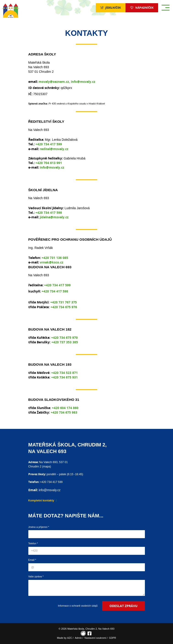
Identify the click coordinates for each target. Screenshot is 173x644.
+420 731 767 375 (64, 302)
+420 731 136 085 (55, 258)
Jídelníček (110, 8)
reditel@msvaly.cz (54, 149)
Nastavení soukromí (95, 638)
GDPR (113, 638)
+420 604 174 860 (65, 408)
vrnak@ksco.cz (52, 262)
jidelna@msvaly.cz (54, 217)
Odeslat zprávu (123, 606)
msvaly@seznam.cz (54, 82)
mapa (47, 466)
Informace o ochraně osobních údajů (77, 605)
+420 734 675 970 (64, 338)
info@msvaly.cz (83, 82)
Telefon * (33, 543)
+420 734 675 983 (64, 412)
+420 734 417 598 (49, 212)
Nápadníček (144, 8)
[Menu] (166, 8)
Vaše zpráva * (36, 576)
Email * (32, 560)
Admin (78, 638)
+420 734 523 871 (64, 373)
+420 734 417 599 (49, 144)
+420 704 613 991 (49, 163)
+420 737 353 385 (65, 342)
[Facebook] (90, 633)
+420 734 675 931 (64, 377)
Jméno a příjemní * (39, 527)
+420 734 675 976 (64, 307)
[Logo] (11, 11)
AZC (69, 638)
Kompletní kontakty (41, 500)
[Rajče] (83, 633)
